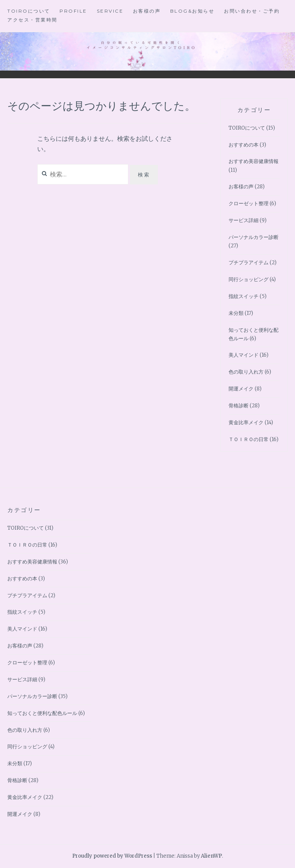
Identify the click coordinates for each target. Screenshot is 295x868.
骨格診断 (239, 406)
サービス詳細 (244, 220)
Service (110, 11)
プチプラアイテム (249, 263)
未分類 (236, 313)
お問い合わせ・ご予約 (252, 11)
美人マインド (244, 355)
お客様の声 (147, 11)
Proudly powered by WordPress (112, 856)
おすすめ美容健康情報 (254, 161)
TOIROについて (29, 11)
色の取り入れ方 (246, 372)
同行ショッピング (249, 279)
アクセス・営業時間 (32, 20)
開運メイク (241, 389)
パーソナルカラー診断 (254, 237)
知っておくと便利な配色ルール (42, 713)
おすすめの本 (244, 145)
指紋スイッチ (244, 296)
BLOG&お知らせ (192, 11)
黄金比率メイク (246, 422)
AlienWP (211, 856)
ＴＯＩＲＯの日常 (249, 439)
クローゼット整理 (249, 203)
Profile (73, 11)
